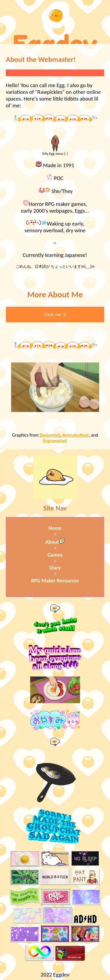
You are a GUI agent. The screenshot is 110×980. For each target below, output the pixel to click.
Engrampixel (55, 441)
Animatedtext (75, 435)
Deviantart (50, 435)
